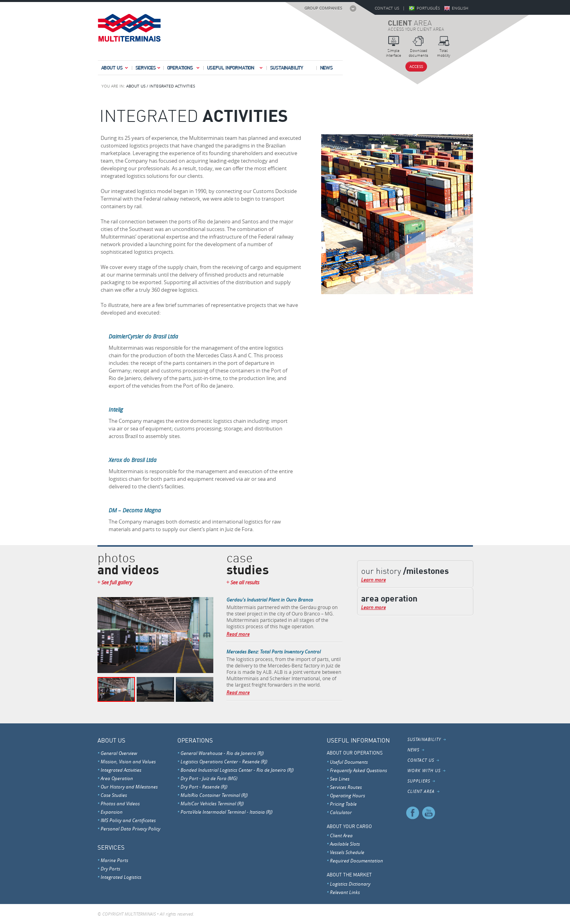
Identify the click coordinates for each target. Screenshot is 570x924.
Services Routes (346, 787)
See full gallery (117, 582)
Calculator (341, 812)
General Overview (119, 753)
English (460, 8)
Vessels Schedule (347, 852)
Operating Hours (348, 795)
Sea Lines (340, 779)
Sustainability (287, 68)
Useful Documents (349, 762)
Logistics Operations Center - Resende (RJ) (224, 761)
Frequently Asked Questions (358, 770)
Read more (238, 634)
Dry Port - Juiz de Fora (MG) (209, 778)
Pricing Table (343, 804)
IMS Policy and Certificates (128, 820)
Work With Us (424, 771)
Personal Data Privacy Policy (130, 828)
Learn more (373, 579)
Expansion (112, 812)
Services (148, 69)
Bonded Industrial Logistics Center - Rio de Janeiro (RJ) (237, 770)
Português (428, 8)
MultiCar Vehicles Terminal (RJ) (212, 803)
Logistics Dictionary (350, 884)
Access (416, 67)
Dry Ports (110, 868)
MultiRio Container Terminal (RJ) (214, 795)
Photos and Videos (120, 803)
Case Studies (114, 795)
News (326, 68)
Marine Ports (114, 860)
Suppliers (419, 781)
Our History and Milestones (129, 787)
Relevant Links (345, 892)
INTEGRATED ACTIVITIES (172, 86)
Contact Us (387, 8)
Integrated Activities (121, 770)
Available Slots (345, 844)
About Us (115, 69)
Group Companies (323, 8)
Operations (184, 69)
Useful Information (235, 69)
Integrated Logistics (121, 877)
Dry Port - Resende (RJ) (204, 787)
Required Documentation (356, 860)
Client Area (341, 835)
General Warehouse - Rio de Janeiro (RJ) (222, 753)
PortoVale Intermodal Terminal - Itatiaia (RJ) (226, 812)
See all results (245, 582)
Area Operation (117, 778)
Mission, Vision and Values (128, 761)
